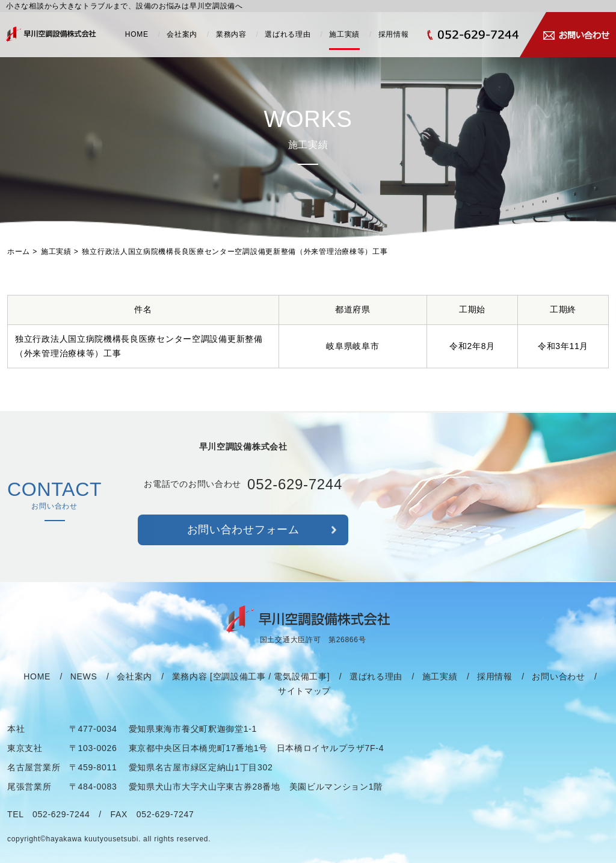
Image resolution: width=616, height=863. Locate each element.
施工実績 (344, 34)
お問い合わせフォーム (243, 535)
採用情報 (394, 34)
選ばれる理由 (288, 34)
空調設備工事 (239, 682)
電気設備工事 (300, 682)
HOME (137, 34)
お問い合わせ (558, 682)
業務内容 (231, 34)
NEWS (84, 682)
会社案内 (182, 34)
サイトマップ (304, 696)
